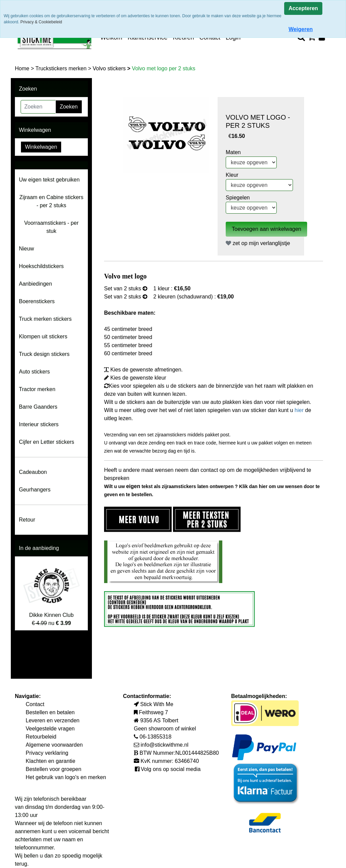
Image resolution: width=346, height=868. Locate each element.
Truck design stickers (44, 354)
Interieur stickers (39, 424)
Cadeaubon (33, 472)
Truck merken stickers (45, 319)
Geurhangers (35, 490)
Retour (27, 520)
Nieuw (26, 249)
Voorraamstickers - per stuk (52, 227)
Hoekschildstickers (41, 266)
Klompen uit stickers (43, 336)
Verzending (116, 435)
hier (300, 410)
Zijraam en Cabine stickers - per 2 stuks (51, 201)
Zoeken (69, 107)
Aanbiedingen (35, 284)
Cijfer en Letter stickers (47, 442)
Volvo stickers (110, 68)
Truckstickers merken (62, 68)
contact (210, 470)
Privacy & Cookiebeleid (41, 22)
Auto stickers (34, 372)
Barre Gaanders (38, 407)
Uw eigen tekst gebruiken (49, 180)
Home (23, 68)
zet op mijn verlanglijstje (258, 243)
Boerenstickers (37, 301)
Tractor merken (37, 389)
